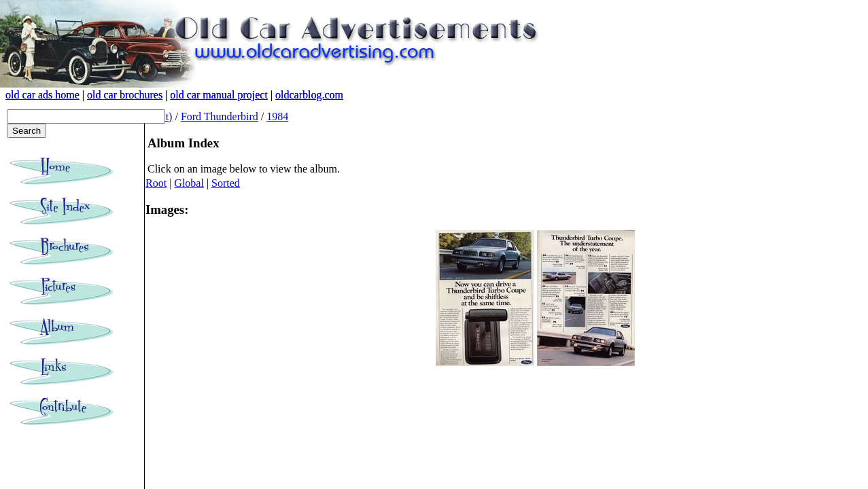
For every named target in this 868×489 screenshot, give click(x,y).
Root (156, 183)
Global (189, 183)
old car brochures (125, 95)
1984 (277, 116)
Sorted (226, 183)
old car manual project (219, 95)
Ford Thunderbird (220, 116)
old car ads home (42, 95)
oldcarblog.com (309, 95)
